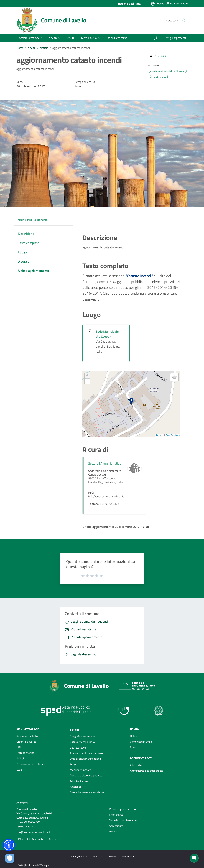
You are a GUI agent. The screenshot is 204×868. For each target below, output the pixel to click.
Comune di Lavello (64, 20)
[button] (169, 4)
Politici (20, 758)
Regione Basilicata (129, 4)
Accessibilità (116, 826)
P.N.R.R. (113, 831)
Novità (32, 48)
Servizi (74, 730)
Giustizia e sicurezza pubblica (86, 775)
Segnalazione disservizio (123, 820)
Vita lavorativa (78, 748)
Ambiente (75, 787)
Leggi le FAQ (116, 815)
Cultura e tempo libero (82, 742)
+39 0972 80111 (25, 826)
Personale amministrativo (31, 764)
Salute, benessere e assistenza (87, 792)
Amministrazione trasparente (147, 771)
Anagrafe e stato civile (82, 736)
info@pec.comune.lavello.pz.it (33, 832)
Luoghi (20, 770)
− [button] (87, 381)
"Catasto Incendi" (139, 276)
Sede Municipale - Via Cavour (108, 334)
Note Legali (98, 856)
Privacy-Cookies (79, 856)
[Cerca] (184, 20)
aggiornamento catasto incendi (71, 48)
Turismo (74, 764)
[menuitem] (116, 38)
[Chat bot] (194, 858)
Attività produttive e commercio (88, 753)
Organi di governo (26, 742)
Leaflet (159, 435)
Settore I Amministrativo (105, 463)
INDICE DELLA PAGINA (32, 220)
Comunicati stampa (141, 742)
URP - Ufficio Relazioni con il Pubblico (37, 839)
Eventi (133, 747)
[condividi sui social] (158, 56)
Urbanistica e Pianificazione (85, 759)
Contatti (22, 803)
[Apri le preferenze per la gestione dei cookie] (10, 858)
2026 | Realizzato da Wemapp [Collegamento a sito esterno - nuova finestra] (33, 865)
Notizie (44, 48)
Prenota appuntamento (122, 809)
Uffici (19, 747)
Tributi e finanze (79, 781)
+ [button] (87, 376)
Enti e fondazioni (26, 753)
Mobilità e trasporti (81, 770)
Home (20, 48)
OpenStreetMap (173, 435)
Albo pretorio (137, 765)
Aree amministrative (28, 736)
